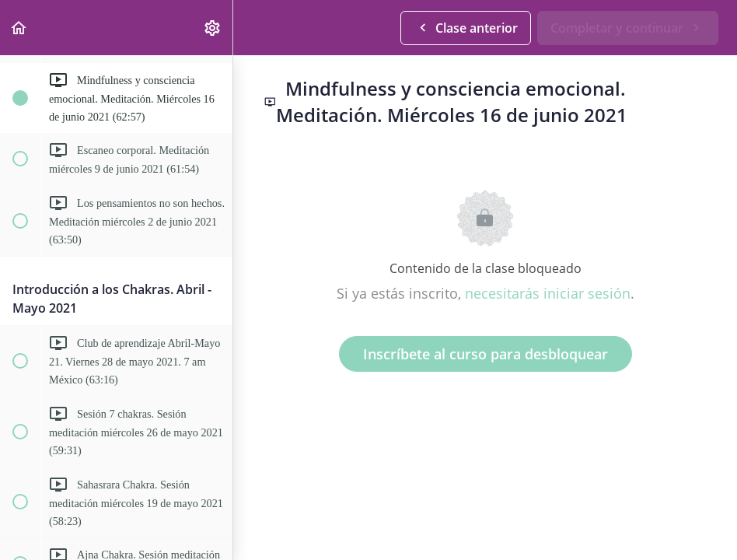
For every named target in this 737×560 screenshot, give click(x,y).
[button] (19, 28)
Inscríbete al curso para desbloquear (486, 354)
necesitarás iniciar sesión (548, 293)
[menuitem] (213, 28)
